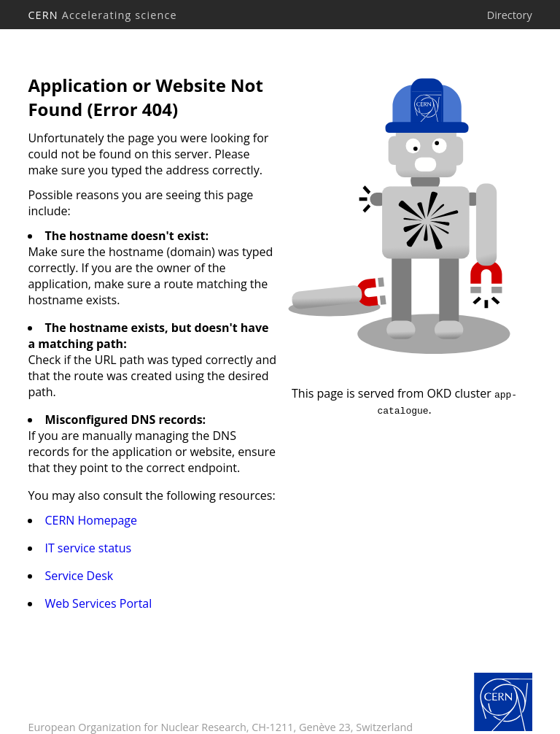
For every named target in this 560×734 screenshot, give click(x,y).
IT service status (88, 548)
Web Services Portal (98, 603)
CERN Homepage (91, 520)
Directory (510, 15)
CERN (102, 15)
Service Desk (79, 576)
